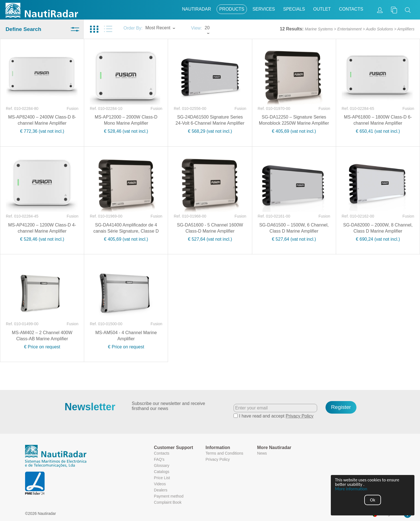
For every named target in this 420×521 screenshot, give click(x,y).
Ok (373, 500)
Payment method (169, 496)
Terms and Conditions (224, 453)
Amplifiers (406, 29)
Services (264, 9)
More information (351, 489)
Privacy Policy (300, 416)
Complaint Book (168, 502)
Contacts (351, 9)
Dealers (161, 490)
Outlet (322, 9)
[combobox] (165, 28)
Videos (160, 484)
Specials (294, 9)
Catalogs (162, 472)
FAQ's (159, 459)
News (262, 453)
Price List (162, 478)
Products (232, 9)
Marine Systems (319, 29)
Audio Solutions (379, 29)
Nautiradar (196, 9)
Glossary (162, 465)
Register (341, 407)
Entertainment (349, 29)
